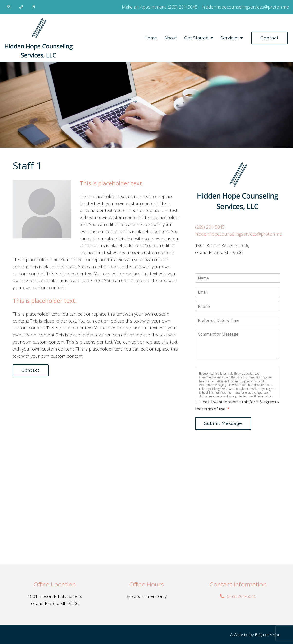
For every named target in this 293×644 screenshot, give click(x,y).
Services (229, 38)
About (171, 38)
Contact (270, 38)
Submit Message (223, 423)
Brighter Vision (268, 635)
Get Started (196, 38)
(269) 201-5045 (183, 7)
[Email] (9, 7)
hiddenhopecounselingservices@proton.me (246, 7)
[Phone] (21, 7)
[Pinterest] (34, 7)
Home (151, 38)
